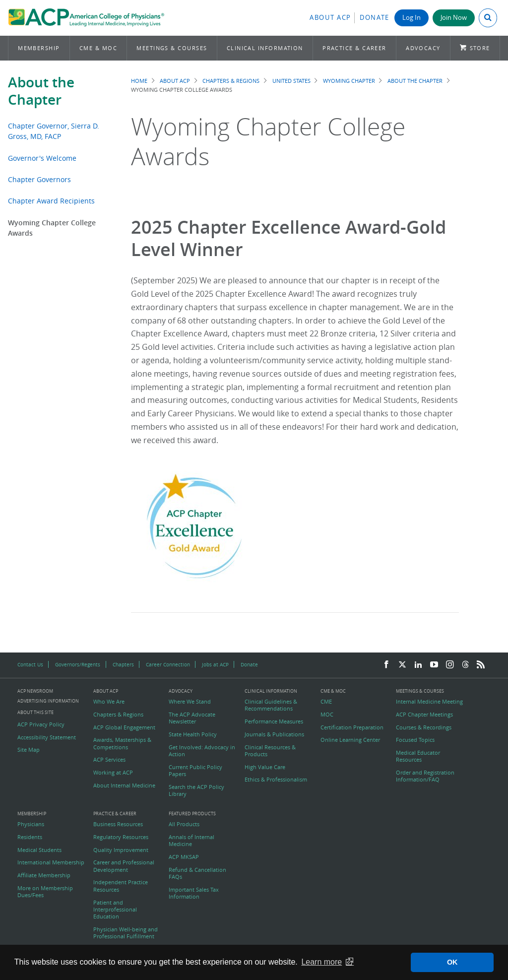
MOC (327, 715)
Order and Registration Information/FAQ (425, 776)
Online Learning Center (350, 740)
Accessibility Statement (47, 737)
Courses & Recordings (424, 727)
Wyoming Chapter (349, 81)
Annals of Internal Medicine (191, 841)
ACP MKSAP (184, 857)
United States (291, 81)
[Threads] (465, 665)
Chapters (123, 664)
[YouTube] (434, 665)
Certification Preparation (352, 727)
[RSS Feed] (481, 665)
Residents (30, 837)
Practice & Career (354, 48)
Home (139, 81)
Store (480, 48)
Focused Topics (415, 740)
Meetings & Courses (172, 48)
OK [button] (452, 962)
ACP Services (109, 760)
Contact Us (30, 664)
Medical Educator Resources (418, 756)
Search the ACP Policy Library (196, 790)
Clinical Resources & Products (270, 751)
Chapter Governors (39, 179)
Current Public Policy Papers (195, 771)
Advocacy (423, 48)
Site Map (29, 750)
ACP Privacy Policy (41, 724)
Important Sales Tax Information (194, 893)
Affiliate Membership (44, 875)
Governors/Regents (78, 664)
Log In (412, 18)
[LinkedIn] (418, 665)
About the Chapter (41, 91)
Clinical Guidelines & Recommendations (271, 705)
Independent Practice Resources (121, 886)
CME (326, 702)
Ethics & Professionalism (276, 780)
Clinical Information (265, 48)
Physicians (31, 824)
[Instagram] (450, 665)
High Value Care (265, 767)
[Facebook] (386, 665)
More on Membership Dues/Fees (45, 892)
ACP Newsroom (35, 691)
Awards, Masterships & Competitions (122, 743)
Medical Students (39, 850)
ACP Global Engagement (124, 727)
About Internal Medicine (124, 785)
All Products (184, 824)
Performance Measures (274, 721)
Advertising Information (48, 701)
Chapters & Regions (231, 81)
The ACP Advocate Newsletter (192, 718)
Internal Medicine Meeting (429, 702)
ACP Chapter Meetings (424, 715)
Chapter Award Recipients (51, 201)
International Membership (51, 862)
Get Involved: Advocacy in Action (202, 751)
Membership (39, 48)
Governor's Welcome (42, 158)
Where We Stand (190, 702)
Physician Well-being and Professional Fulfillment (126, 933)
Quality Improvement (121, 850)
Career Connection (168, 664)
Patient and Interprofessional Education (115, 910)
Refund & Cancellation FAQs (197, 873)
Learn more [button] (321, 962)
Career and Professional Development (124, 866)
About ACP (330, 18)
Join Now (454, 18)
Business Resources (118, 824)
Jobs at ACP (215, 664)
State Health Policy (193, 734)
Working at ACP (113, 773)
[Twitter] (402, 665)
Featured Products (192, 814)
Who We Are (109, 702)
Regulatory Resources (121, 837)
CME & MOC (98, 48)
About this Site (35, 712)
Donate (375, 18)
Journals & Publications (274, 734)
